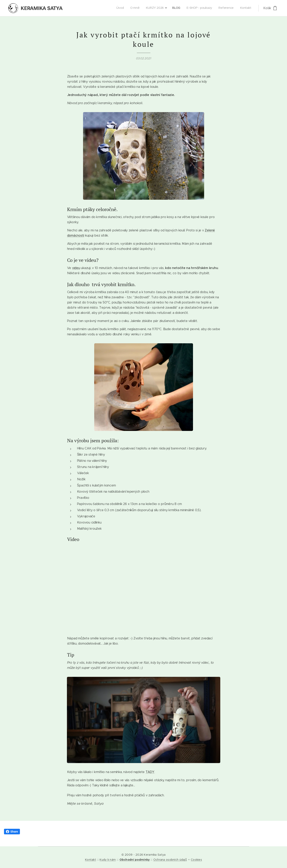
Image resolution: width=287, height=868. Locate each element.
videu (76, 268)
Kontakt (91, 860)
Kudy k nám (108, 860)
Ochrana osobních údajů (170, 860)
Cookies (196, 860)
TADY (150, 772)
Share (12, 832)
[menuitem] (212, 8)
